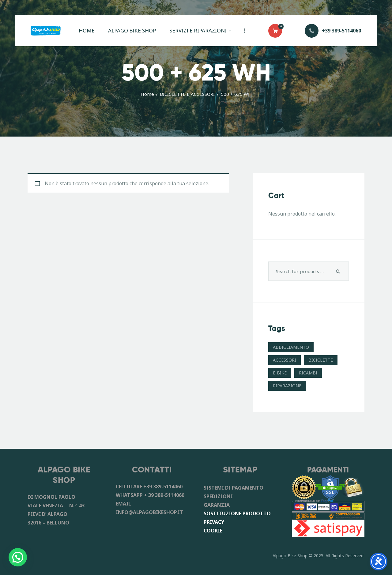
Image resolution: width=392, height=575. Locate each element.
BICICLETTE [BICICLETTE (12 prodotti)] (321, 360)
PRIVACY (214, 522)
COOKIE (213, 531)
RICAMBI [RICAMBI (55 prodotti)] (308, 373)
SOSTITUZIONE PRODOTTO (237, 513)
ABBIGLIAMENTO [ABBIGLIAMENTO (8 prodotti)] (291, 347)
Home (147, 94)
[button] (18, 557)
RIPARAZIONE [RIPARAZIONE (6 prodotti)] (287, 386)
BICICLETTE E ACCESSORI (187, 94)
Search (338, 271)
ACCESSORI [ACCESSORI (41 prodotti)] (285, 360)
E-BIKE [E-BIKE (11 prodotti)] (280, 373)
